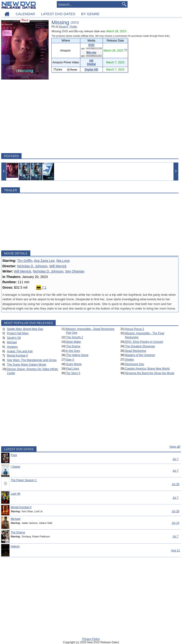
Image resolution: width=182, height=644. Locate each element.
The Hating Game (77, 355)
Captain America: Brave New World (147, 369)
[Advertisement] (90, 116)
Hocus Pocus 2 (135, 329)
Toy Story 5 (73, 373)
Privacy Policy (91, 639)
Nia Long (63, 261)
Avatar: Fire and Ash (20, 351)
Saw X (70, 360)
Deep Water (73, 342)
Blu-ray (91, 52)
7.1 (41, 287)
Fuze (14, 455)
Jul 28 (175, 484)
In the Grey (73, 351)
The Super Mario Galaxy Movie (26, 365)
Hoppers (12, 347)
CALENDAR (25, 14)
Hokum (15, 546)
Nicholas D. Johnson (32, 266)
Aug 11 (175, 550)
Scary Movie (74, 364)
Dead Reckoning (136, 351)
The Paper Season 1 (24, 480)
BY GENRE (90, 14)
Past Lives (72, 369)
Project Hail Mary (18, 333)
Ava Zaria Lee (44, 261)
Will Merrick (58, 266)
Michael (12, 342)
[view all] (175, 447)
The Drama (73, 346)
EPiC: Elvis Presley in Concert (144, 342)
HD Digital (91, 62)
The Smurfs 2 (74, 337)
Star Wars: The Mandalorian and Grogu (32, 360)
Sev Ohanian (75, 271)
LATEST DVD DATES (58, 14)
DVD (91, 45)
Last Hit (16, 494)
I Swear (16, 467)
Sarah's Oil (14, 338)
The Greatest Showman (140, 346)
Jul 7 (175, 459)
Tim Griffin (25, 261)
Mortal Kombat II (17, 356)
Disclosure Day (135, 364)
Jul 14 (175, 523)
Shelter (130, 360)
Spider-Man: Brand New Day (25, 329)
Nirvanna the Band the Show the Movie (150, 373)
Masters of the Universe (140, 355)
